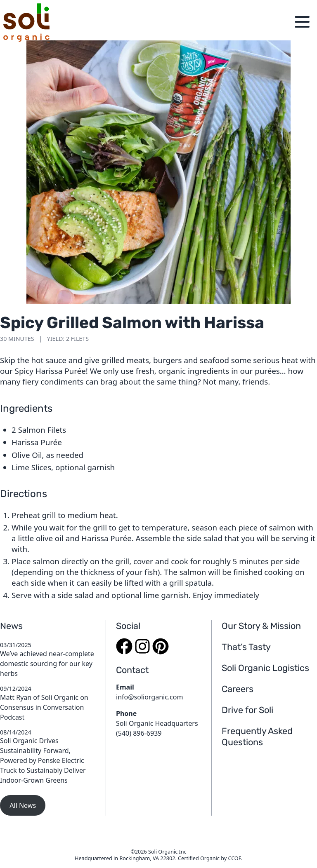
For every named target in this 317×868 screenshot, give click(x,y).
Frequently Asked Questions (257, 737)
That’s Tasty (246, 647)
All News (23, 805)
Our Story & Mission (261, 626)
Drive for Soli (247, 710)
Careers (238, 689)
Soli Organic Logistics (265, 668)
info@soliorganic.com (149, 697)
